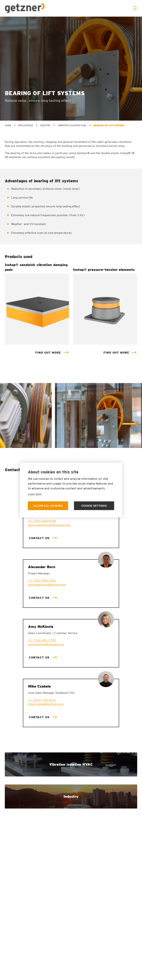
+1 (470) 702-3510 (42, 700)
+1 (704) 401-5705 (42, 640)
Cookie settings (94, 506)
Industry (45, 125)
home (8, 125)
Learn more (35, 494)
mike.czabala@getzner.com (46, 704)
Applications (26, 125)
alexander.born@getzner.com (47, 585)
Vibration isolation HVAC (72, 125)
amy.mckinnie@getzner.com (46, 644)
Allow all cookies (48, 506)
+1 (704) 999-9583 (42, 581)
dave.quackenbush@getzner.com (49, 525)
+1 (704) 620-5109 (42, 521)
